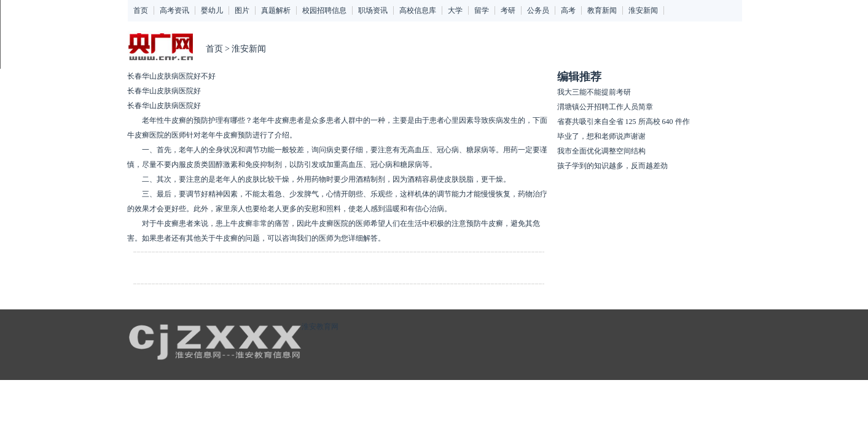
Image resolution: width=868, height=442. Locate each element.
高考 (568, 10)
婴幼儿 (212, 10)
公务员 (538, 10)
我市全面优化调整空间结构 (601, 151)
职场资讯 (373, 10)
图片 (242, 10)
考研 (508, 10)
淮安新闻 (643, 10)
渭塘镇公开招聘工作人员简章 (605, 107)
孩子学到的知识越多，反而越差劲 (612, 166)
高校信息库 (418, 10)
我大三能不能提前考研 (594, 92)
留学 (482, 10)
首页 (141, 10)
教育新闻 (602, 10)
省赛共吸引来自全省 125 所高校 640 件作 (624, 122)
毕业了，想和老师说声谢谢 (601, 136)
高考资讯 (174, 10)
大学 (455, 10)
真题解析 (276, 10)
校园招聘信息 (324, 10)
